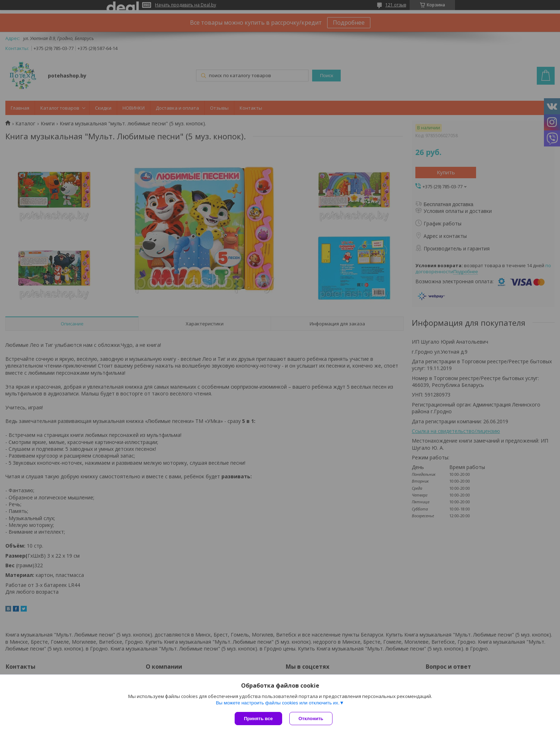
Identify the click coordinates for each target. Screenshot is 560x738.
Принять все (258, 719)
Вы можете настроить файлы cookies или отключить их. (277, 703)
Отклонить (311, 719)
